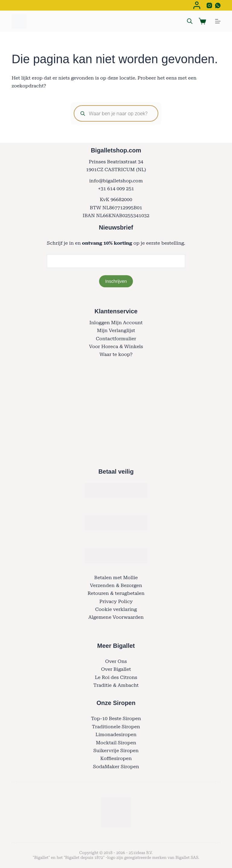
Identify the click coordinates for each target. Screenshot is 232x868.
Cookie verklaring (116, 609)
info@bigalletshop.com (116, 181)
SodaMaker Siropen (116, 767)
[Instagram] (209, 5)
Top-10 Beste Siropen (116, 718)
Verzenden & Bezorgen (116, 585)
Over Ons (116, 661)
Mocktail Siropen (116, 743)
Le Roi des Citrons (116, 677)
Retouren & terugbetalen (116, 593)
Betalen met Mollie (116, 578)
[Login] (197, 5)
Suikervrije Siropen (116, 751)
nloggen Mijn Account (117, 323)
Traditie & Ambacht (116, 685)
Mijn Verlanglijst (116, 330)
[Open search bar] (190, 21)
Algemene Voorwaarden (116, 617)
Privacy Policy (116, 601)
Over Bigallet (116, 669)
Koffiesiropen (116, 758)
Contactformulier (116, 339)
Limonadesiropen (116, 734)
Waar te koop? (116, 354)
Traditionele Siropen (116, 727)
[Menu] (218, 21)
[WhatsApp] (218, 5)
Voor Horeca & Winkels (116, 346)
